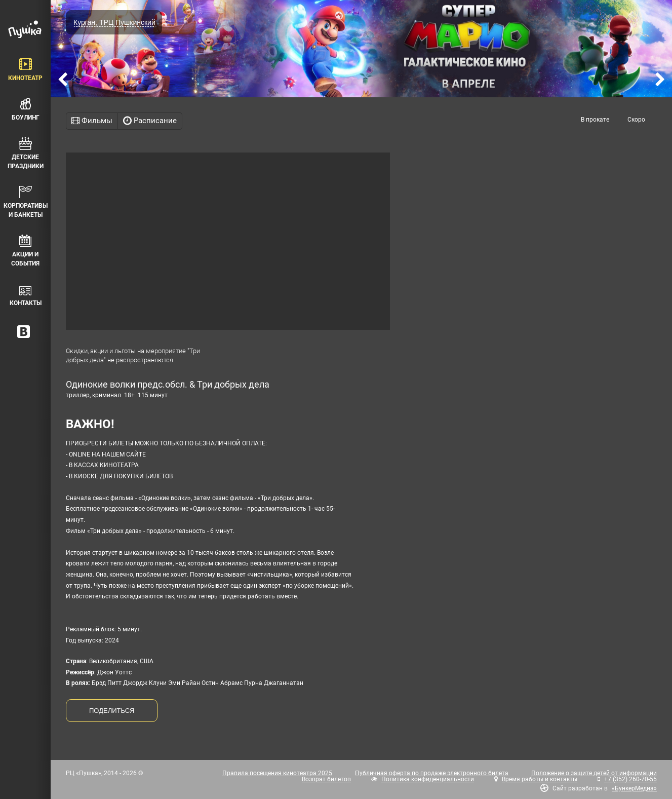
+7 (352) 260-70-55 (630, 779)
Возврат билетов (326, 779)
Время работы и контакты (540, 779)
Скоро (636, 120)
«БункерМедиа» (634, 788)
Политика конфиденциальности (428, 779)
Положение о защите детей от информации (594, 773)
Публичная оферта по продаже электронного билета (432, 773)
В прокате (595, 120)
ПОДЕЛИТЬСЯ (112, 711)
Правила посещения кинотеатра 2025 (277, 773)
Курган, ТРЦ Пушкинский (114, 22)
